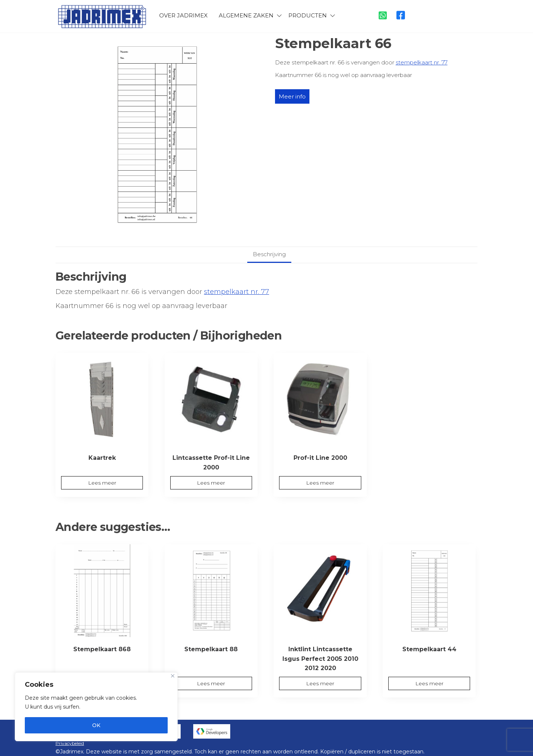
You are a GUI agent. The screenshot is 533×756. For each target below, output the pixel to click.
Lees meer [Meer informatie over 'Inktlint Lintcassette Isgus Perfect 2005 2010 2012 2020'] (320, 683)
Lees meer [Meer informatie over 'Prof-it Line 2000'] (320, 483)
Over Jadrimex (183, 14)
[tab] (269, 255)
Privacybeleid (70, 743)
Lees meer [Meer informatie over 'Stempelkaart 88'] (211, 683)
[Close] (173, 676)
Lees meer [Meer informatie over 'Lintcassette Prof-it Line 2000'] (211, 483)
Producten (308, 14)
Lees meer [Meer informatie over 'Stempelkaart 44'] (429, 683)
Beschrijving (269, 254)
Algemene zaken (246, 14)
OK (96, 725)
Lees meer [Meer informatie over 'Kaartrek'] (102, 483)
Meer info (292, 96)
